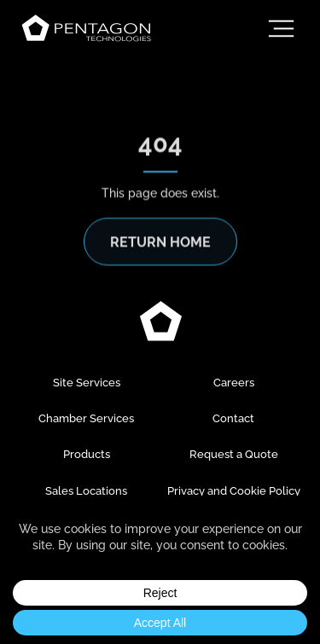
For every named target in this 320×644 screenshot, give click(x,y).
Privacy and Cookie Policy (234, 491)
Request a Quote (234, 454)
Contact (233, 418)
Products (87, 454)
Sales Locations (86, 491)
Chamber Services (86, 418)
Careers (234, 383)
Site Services (87, 383)
